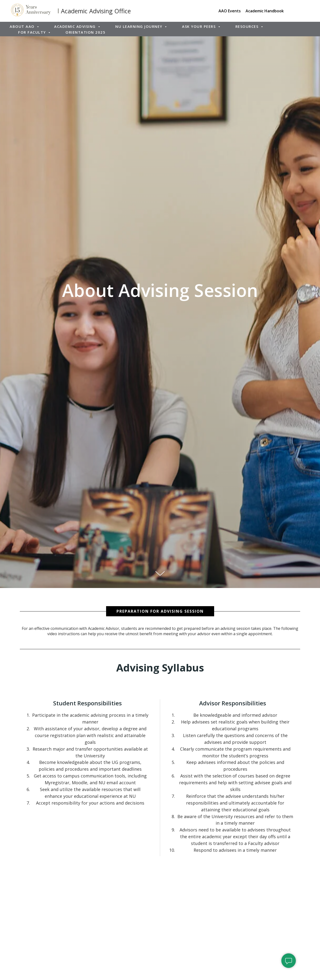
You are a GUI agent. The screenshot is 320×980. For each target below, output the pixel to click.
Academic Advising (76, 26)
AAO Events (230, 11)
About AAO (23, 26)
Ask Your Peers (200, 26)
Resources (248, 26)
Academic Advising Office (96, 11)
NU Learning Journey (139, 26)
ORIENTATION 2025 (85, 32)
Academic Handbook (265, 11)
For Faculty (33, 32)
